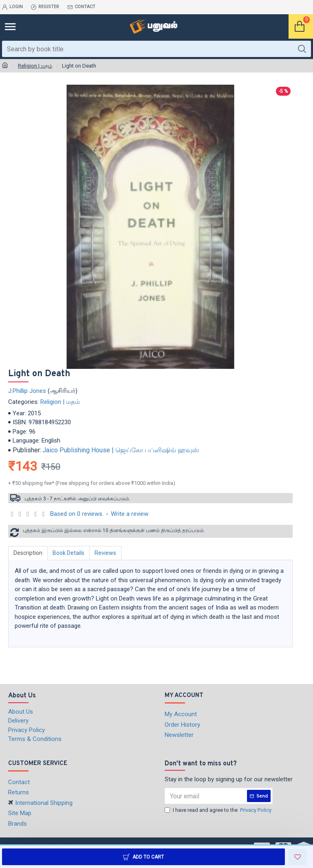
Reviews (105, 553)
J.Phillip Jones (27, 391)
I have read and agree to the (219, 810)
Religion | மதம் (35, 66)
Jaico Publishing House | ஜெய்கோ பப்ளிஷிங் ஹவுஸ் (121, 450)
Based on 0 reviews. (77, 514)
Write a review (130, 514)
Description (28, 553)
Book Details (68, 553)
